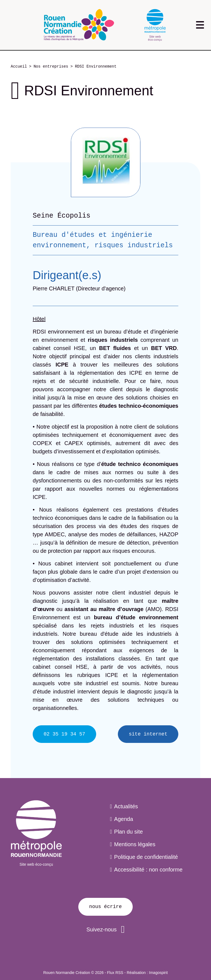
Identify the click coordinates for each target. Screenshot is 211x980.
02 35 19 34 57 (64, 734)
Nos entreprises (51, 67)
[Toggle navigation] (200, 25)
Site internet (148, 734)
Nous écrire (106, 907)
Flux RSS (115, 973)
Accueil (19, 67)
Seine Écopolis (62, 216)
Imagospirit (158, 973)
